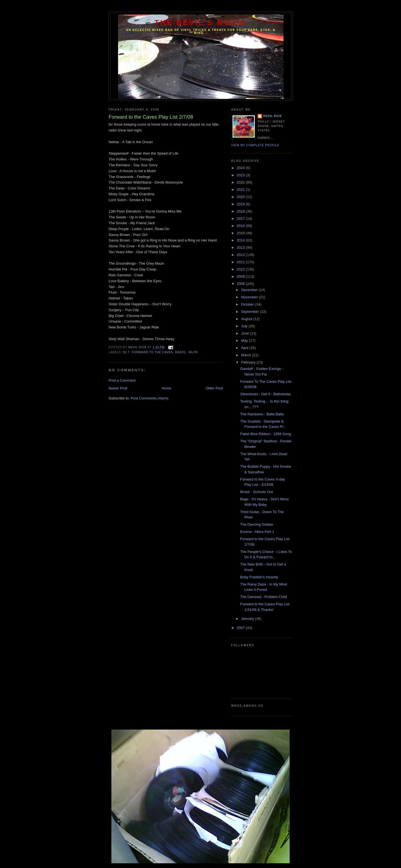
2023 (241, 175)
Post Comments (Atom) (150, 398)
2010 (241, 269)
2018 (241, 211)
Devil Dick (272, 116)
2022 (241, 182)
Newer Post (118, 388)
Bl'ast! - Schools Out (256, 492)
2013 (241, 248)
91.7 (126, 352)
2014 (241, 240)
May (245, 341)
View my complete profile (255, 145)
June (246, 333)
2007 (241, 628)
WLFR (193, 352)
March (247, 355)
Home (167, 388)
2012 (241, 255)
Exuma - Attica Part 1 (257, 532)
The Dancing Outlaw (256, 524)
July (245, 326)
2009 (241, 276)
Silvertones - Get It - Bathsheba (265, 394)
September (250, 312)
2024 (241, 168)
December (250, 290)
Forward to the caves (152, 352)
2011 (241, 262)
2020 (241, 197)
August (247, 319)
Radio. (181, 352)
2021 (241, 190)
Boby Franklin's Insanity (259, 577)
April (245, 348)
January (248, 619)
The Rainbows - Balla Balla (262, 414)
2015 (241, 233)
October (248, 304)
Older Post (214, 388)
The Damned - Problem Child (263, 597)
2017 (241, 219)
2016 (241, 226)
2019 (241, 204)
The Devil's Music (201, 23)
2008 (241, 284)
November (250, 297)
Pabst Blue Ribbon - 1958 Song (265, 434)
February (249, 362)
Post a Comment (122, 380)
